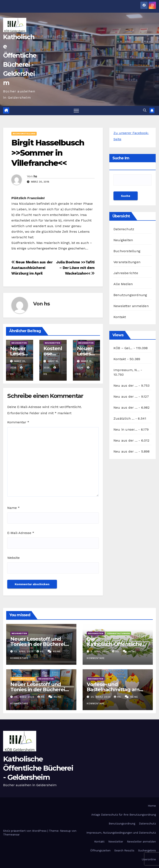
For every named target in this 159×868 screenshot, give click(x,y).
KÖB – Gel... (123, 348)
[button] (145, 110)
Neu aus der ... (125, 386)
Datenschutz (124, 229)
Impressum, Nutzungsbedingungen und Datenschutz (121, 833)
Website (13, 558)
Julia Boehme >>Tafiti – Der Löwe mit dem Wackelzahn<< (75, 268)
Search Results (124, 850)
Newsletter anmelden (131, 306)
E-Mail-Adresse (21, 533)
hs (35, 176)
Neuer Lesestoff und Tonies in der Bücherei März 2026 (38, 689)
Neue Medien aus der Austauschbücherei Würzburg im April (32, 268)
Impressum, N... (126, 370)
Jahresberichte (126, 273)
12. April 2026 (24, 652)
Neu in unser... (125, 429)
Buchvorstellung (24, 134)
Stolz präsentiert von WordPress (25, 831)
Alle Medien (123, 284)
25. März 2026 (25, 697)
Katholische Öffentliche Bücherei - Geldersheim (38, 768)
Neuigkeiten (19, 343)
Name (13, 508)
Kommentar (18, 422)
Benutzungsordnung (130, 295)
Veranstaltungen (127, 262)
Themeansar (11, 835)
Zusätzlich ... (124, 418)
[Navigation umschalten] (76, 111)
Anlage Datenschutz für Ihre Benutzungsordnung (124, 815)
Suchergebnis (147, 850)
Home (152, 806)
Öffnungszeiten (100, 850)
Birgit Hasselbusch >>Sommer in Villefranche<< (48, 153)
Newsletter (116, 842)
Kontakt (120, 317)
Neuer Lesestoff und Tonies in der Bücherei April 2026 (38, 644)
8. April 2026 (100, 652)
